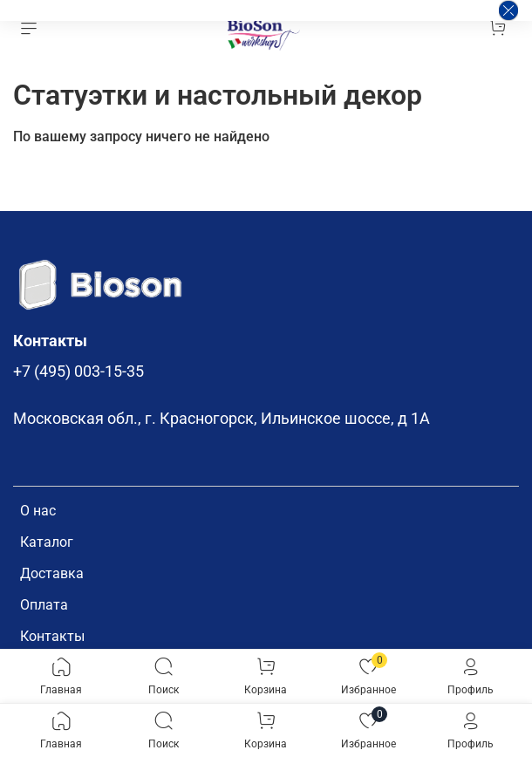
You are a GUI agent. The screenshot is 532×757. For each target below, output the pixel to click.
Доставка (52, 573)
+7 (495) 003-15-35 (78, 372)
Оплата (44, 605)
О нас (38, 511)
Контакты (52, 636)
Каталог (47, 542)
